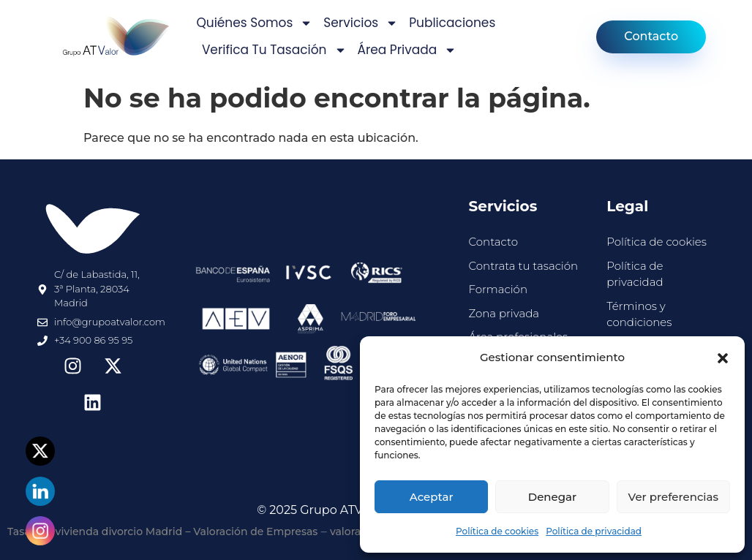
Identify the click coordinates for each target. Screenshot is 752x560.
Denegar (552, 497)
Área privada (407, 50)
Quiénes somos (254, 23)
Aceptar (432, 497)
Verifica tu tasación (274, 50)
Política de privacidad (594, 531)
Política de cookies (497, 531)
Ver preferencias (673, 497)
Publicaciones (452, 23)
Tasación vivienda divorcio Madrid (95, 531)
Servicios (361, 23)
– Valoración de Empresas (252, 531)
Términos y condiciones (639, 314)
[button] (723, 358)
